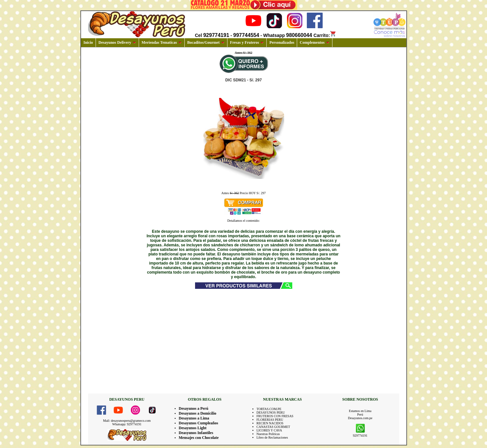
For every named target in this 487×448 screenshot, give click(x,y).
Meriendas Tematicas (162, 42)
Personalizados (282, 42)
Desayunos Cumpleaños (199, 423)
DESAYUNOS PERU (271, 413)
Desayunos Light (193, 428)
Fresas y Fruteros (247, 42)
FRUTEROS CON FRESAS (275, 416)
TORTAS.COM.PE (269, 409)
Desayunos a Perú (194, 408)
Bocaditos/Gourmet (206, 42)
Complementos (315, 42)
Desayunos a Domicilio (198, 413)
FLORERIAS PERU (270, 420)
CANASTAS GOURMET (273, 427)
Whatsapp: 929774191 (127, 424)
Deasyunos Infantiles (196, 433)
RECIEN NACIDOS (270, 423)
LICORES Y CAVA (269, 430)
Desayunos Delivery (117, 42)
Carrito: (325, 35)
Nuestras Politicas (268, 434)
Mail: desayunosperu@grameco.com (127, 421)
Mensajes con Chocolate (199, 438)
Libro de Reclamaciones (272, 437)
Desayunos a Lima (194, 418)
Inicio (88, 42)
